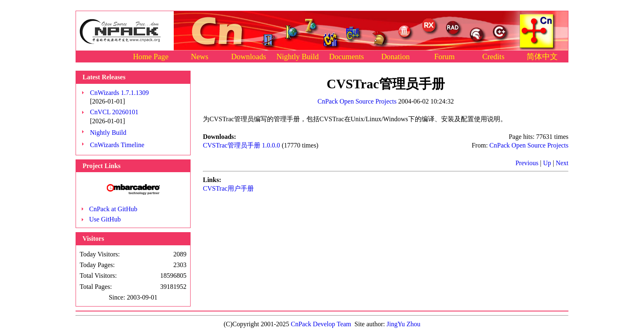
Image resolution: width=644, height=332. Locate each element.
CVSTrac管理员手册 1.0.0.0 (241, 145)
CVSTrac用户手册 (228, 188)
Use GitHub (105, 219)
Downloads (249, 56)
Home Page (151, 56)
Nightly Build (298, 56)
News (200, 56)
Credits (493, 56)
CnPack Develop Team (321, 324)
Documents (346, 56)
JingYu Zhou (403, 324)
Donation (395, 56)
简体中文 (542, 56)
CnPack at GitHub (113, 209)
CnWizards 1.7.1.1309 (119, 93)
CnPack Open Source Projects (357, 101)
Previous (527, 163)
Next (562, 163)
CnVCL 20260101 (114, 112)
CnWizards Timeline (117, 145)
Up (547, 163)
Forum (444, 56)
